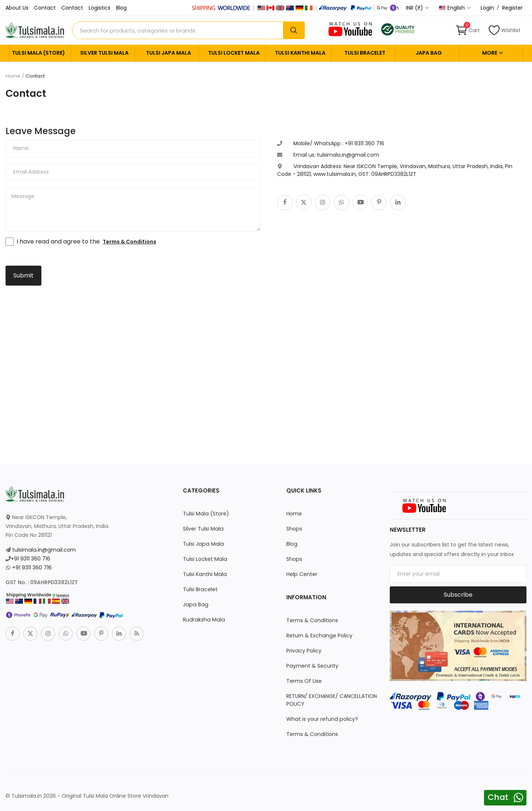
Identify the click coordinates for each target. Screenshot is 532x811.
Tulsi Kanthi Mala (300, 53)
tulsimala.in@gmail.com (43, 550)
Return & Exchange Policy (319, 635)
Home (13, 76)
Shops (294, 529)
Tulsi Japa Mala (168, 53)
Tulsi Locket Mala (234, 53)
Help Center (302, 574)
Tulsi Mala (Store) (38, 53)
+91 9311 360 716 (30, 559)
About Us (17, 8)
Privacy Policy (304, 651)
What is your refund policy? (322, 719)
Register (512, 8)
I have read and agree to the (86, 241)
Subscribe (458, 595)
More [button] (493, 53)
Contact (45, 8)
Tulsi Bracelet (365, 53)
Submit (23, 275)
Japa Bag (429, 53)
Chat (498, 797)
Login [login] (487, 8)
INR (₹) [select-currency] (418, 8)
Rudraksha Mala (203, 620)
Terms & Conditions (312, 620)
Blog (121, 8)
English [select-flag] (455, 8)
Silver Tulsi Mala (104, 53)
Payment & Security (312, 666)
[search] (294, 30)
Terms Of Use (304, 681)
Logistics (100, 8)
